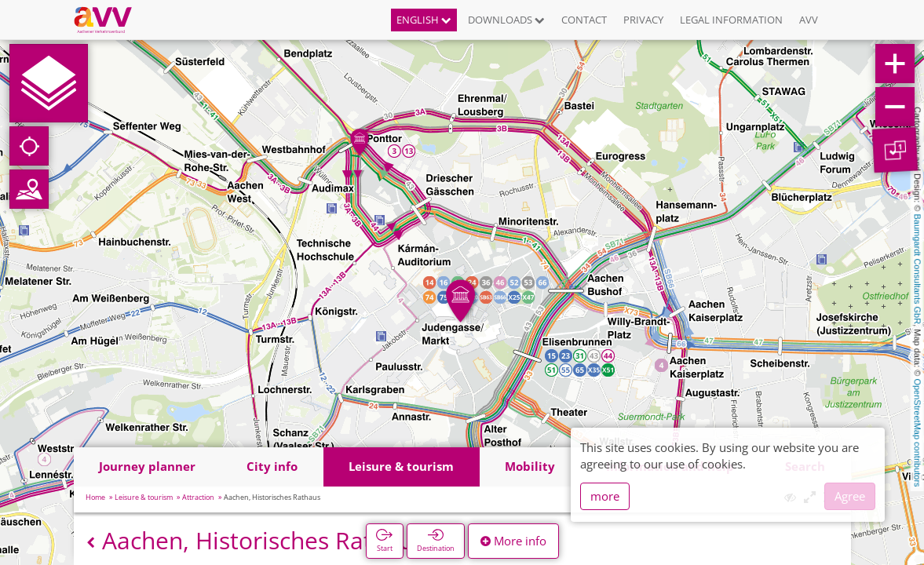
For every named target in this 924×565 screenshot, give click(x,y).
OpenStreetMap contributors (918, 432)
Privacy (643, 20)
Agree (850, 496)
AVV (809, 20)
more (605, 496)
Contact (584, 20)
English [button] (424, 20)
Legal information (731, 20)
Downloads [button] (506, 20)
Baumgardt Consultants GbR (918, 270)
